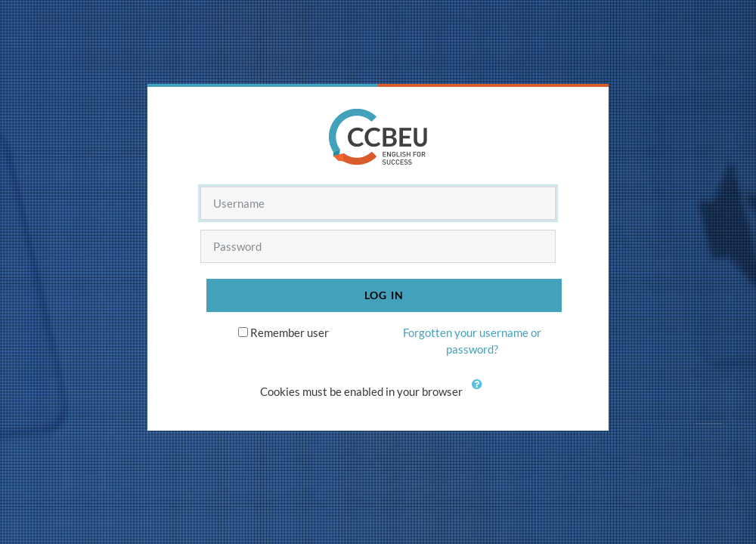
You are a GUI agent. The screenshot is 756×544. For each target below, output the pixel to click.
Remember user (290, 332)
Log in (384, 295)
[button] (480, 393)
